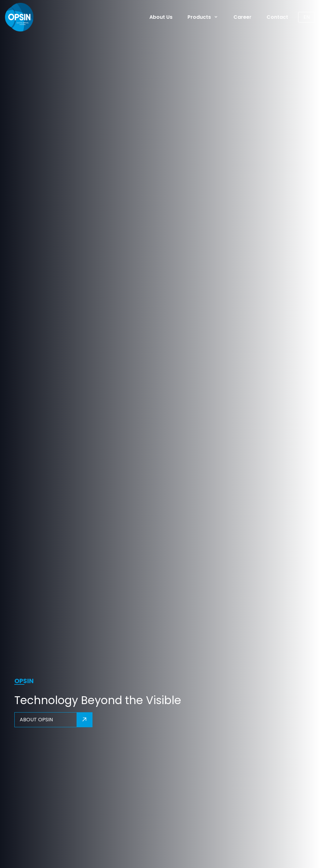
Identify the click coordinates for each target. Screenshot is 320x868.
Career (242, 17)
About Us (161, 17)
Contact (277, 17)
